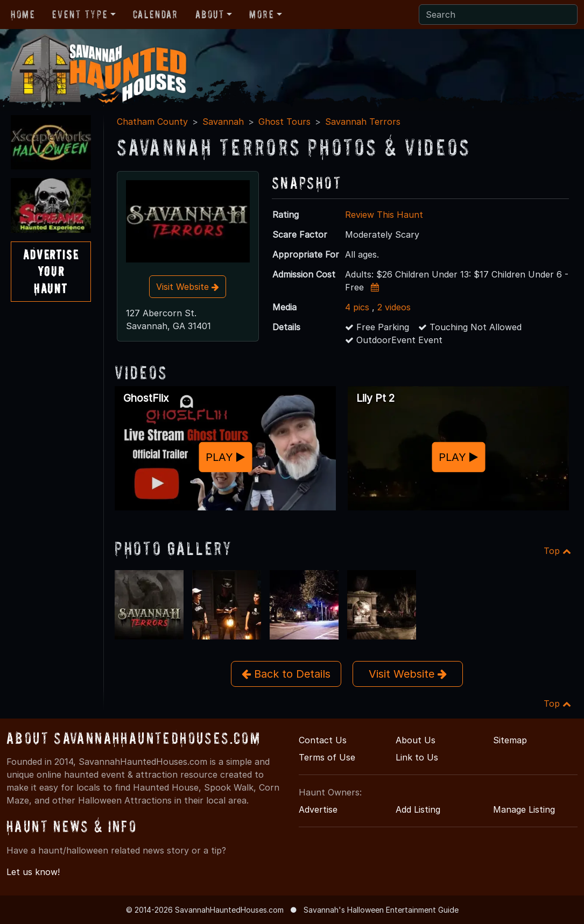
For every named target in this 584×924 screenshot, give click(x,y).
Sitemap (510, 740)
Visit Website (188, 287)
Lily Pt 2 (375, 398)
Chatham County (152, 122)
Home (23, 15)
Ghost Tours (284, 122)
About (210, 15)
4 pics (357, 307)
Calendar (156, 15)
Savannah (223, 122)
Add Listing (418, 809)
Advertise (318, 809)
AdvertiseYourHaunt (51, 271)
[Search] (498, 15)
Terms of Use (327, 757)
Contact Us (323, 740)
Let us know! (33, 872)
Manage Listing (524, 809)
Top (557, 551)
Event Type (80, 15)
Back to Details (286, 674)
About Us (416, 740)
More (262, 15)
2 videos (394, 307)
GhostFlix (146, 398)
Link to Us (417, 757)
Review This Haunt (384, 215)
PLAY (225, 457)
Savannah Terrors (363, 122)
